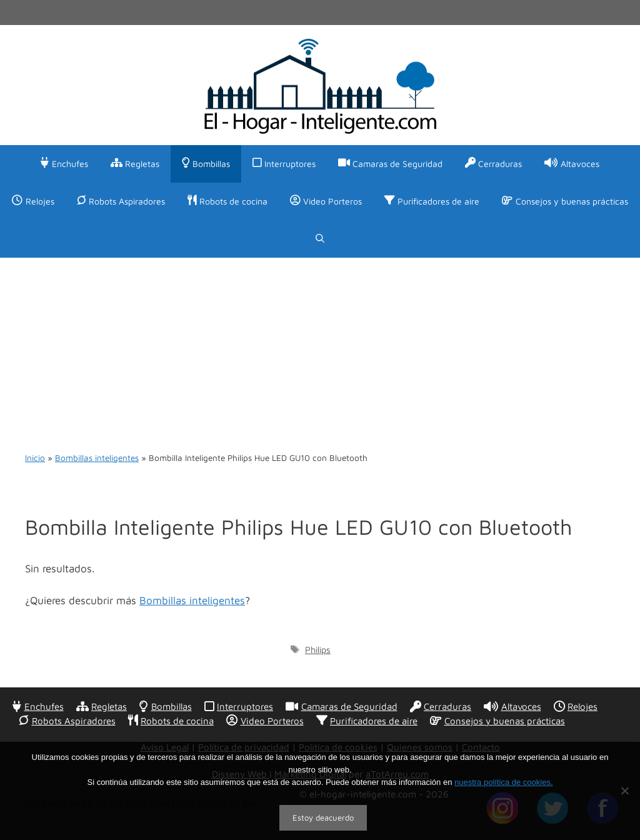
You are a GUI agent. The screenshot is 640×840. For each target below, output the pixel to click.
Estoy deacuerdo (323, 817)
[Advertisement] (320, 352)
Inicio (35, 458)
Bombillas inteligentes (97, 458)
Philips (318, 650)
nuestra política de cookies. (504, 782)
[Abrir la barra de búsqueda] (320, 239)
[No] (624, 791)
